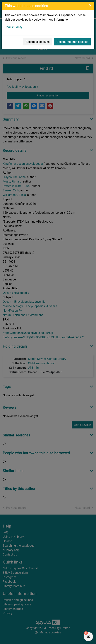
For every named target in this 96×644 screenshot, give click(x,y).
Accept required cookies (72, 42)
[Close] (90, 5)
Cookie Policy (13, 27)
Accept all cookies (38, 42)
